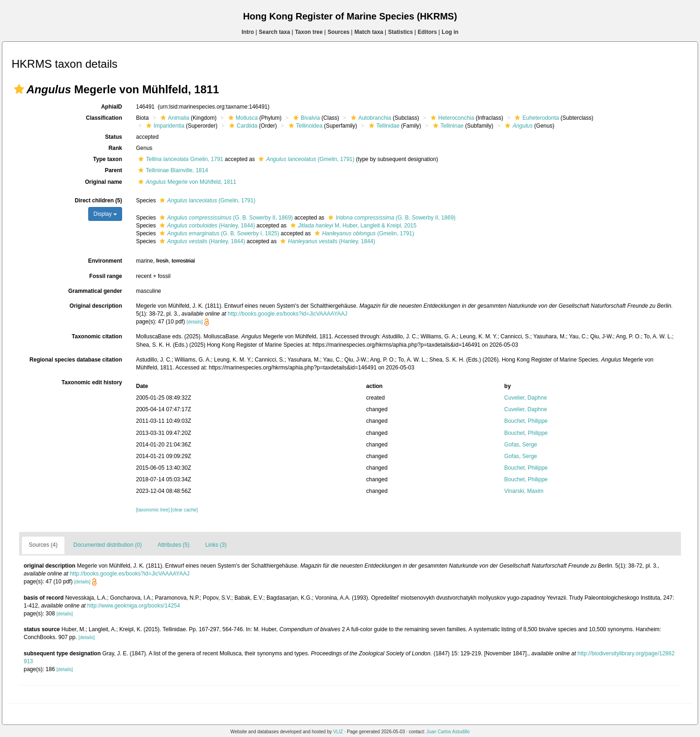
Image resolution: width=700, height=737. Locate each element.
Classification (104, 118)
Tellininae (447, 126)
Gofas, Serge (521, 445)
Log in (450, 32)
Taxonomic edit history (92, 382)
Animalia (174, 118)
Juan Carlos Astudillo (448, 732)
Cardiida (242, 126)
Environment (105, 261)
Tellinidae (383, 126)
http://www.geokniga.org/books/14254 (134, 606)
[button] (19, 89)
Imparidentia (164, 126)
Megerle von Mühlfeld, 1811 (186, 182)
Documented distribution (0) (107, 545)
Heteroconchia (451, 118)
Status (113, 137)
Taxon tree (309, 32)
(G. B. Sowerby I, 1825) (218, 233)
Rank (115, 148)
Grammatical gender (95, 291)
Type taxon (108, 159)
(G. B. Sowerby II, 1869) (225, 218)
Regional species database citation (76, 360)
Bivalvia (305, 118)
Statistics (400, 32)
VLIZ (338, 732)
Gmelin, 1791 (180, 159)
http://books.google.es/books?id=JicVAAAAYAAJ (287, 314)
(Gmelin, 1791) (305, 159)
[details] (195, 322)
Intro (248, 32)
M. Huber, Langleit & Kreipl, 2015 (353, 226)
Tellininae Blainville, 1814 (172, 170)
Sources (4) (43, 545)
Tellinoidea (305, 126)
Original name (104, 182)
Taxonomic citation (97, 336)
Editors (427, 32)
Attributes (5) (173, 545)
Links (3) (216, 545)
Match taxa (369, 32)
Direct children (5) (98, 200)
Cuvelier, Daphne (525, 398)
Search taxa (275, 32)
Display (105, 214)
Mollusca (242, 118)
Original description (96, 306)
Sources (339, 32)
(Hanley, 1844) (206, 226)
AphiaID (112, 107)
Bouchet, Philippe (526, 421)
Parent (113, 170)
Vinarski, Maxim (524, 491)
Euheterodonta (536, 118)
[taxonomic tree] (153, 510)
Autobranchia (370, 118)
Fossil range (106, 276)
